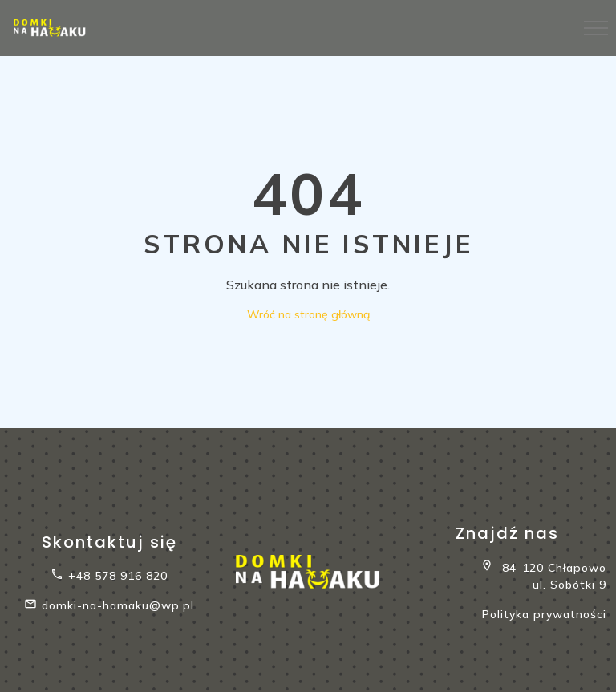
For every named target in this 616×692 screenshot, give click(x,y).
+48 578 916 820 (109, 576)
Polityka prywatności (544, 614)
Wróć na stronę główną (308, 314)
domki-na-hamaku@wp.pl (109, 606)
